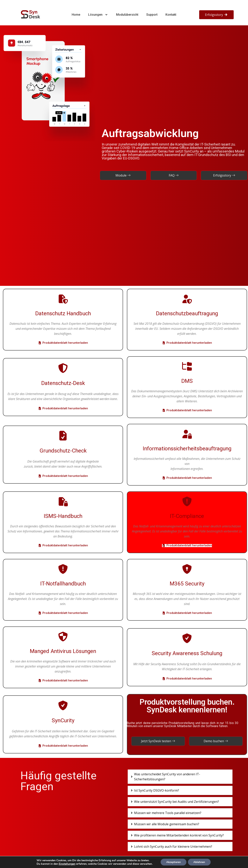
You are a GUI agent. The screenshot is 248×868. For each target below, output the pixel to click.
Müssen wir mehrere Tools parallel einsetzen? (168, 813)
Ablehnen (200, 862)
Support (152, 15)
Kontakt (171, 15)
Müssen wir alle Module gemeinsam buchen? (167, 824)
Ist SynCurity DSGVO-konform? (157, 790)
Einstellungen (66, 864)
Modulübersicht (127, 15)
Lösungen (98, 15)
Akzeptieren (173, 862)
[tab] (180, 777)
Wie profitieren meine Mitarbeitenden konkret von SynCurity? (179, 835)
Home (76, 15)
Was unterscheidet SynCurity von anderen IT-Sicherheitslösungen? (167, 777)
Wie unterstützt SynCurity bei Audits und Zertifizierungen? (177, 802)
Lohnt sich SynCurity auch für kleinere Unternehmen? (173, 847)
